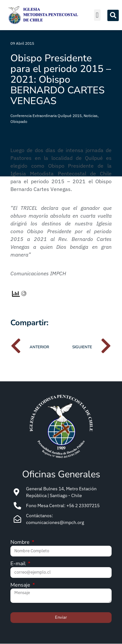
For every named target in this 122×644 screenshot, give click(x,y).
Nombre (21, 543)
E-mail (19, 564)
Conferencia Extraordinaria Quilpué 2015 (46, 116)
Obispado (19, 121)
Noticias (91, 116)
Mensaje (21, 585)
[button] (97, 15)
